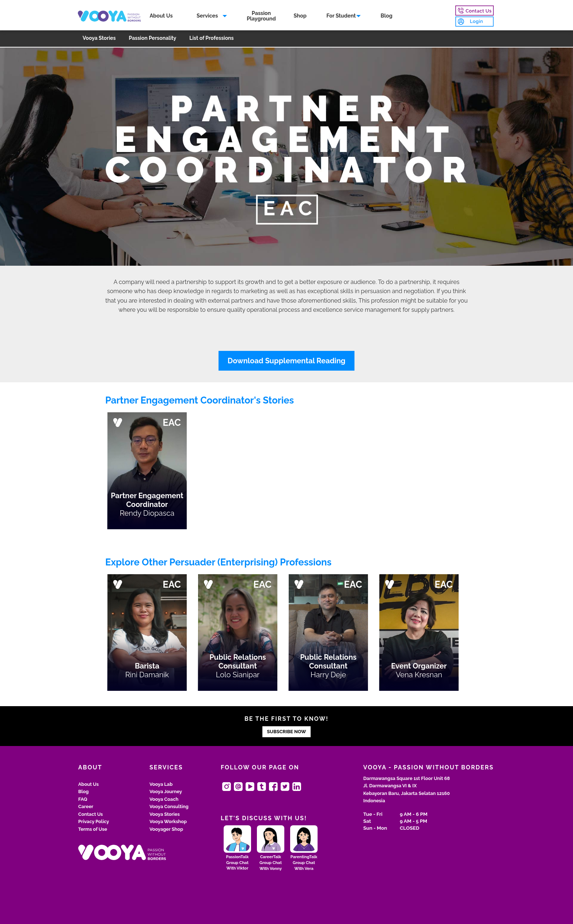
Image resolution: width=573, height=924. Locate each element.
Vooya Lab (161, 784)
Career (86, 806)
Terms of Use (93, 829)
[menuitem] (162, 17)
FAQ (83, 799)
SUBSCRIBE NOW (287, 732)
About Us (162, 16)
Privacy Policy (94, 821)
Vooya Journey (166, 792)
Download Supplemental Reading (286, 361)
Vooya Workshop (168, 821)
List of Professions (211, 39)
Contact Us (90, 814)
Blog (387, 16)
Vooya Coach (164, 799)
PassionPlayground (262, 16)
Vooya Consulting (169, 806)
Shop (301, 16)
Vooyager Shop (166, 829)
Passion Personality (153, 39)
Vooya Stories (99, 39)
